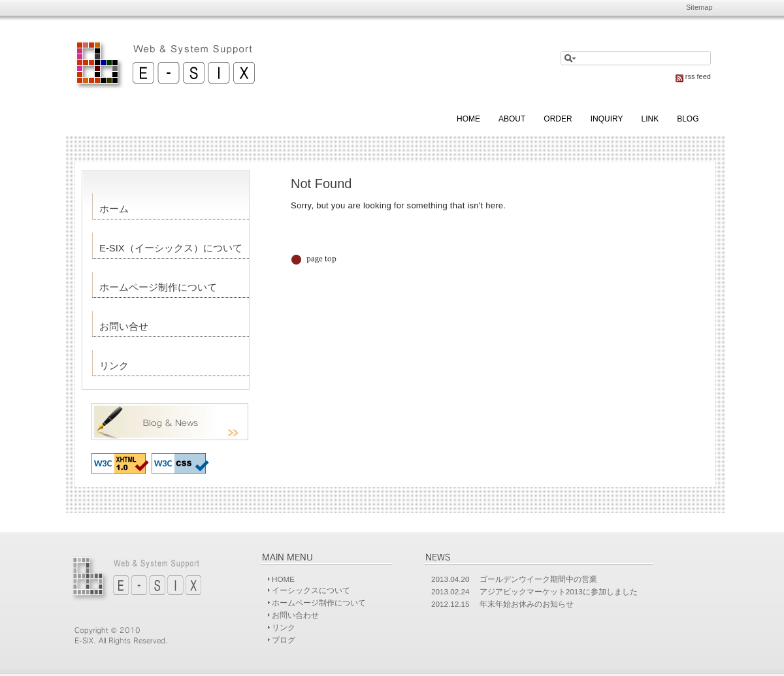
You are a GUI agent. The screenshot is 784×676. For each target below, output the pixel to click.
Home (468, 119)
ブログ (284, 640)
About (512, 119)
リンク (114, 366)
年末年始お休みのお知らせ (527, 604)
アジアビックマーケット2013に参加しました (559, 591)
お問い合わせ (295, 615)
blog (688, 119)
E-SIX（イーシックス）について (171, 248)
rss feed (693, 76)
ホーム (114, 209)
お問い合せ (124, 327)
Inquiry (607, 119)
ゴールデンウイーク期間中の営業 (538, 579)
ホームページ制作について (158, 287)
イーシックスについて (311, 590)
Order (558, 119)
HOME (283, 579)
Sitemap (699, 7)
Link (650, 119)
